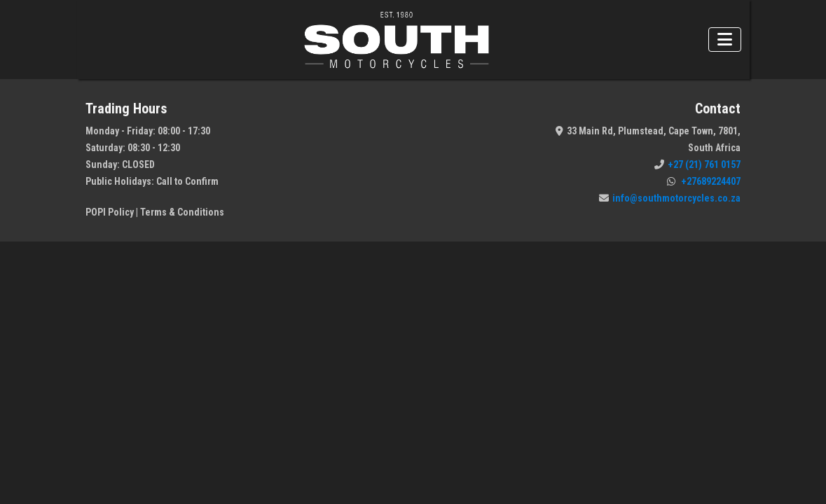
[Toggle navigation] (725, 40)
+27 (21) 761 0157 (697, 164)
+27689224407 (704, 181)
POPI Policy (110, 212)
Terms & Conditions (182, 212)
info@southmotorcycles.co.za (670, 198)
